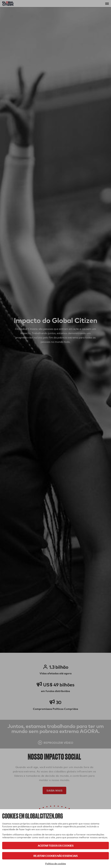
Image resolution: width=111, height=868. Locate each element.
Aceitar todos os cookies (56, 845)
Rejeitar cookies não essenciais (55, 856)
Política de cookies (56, 864)
